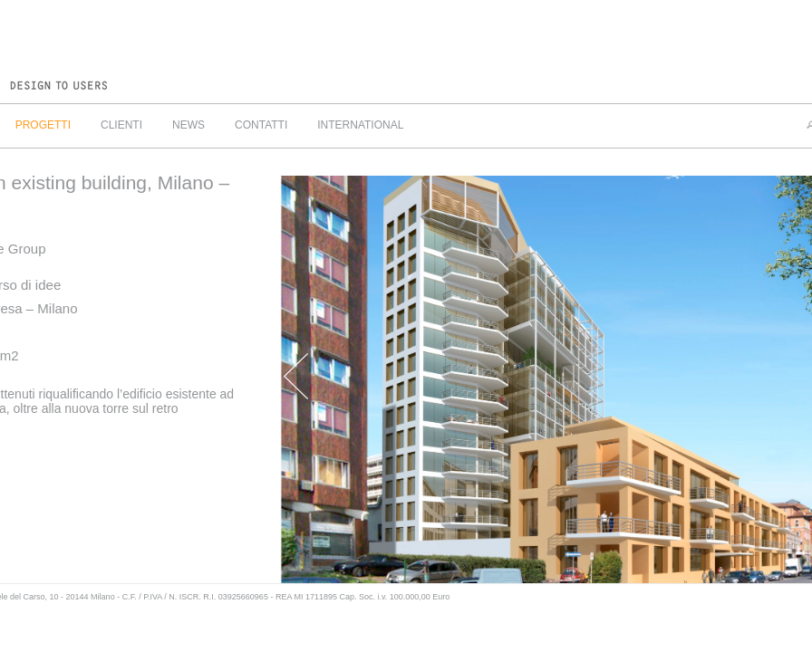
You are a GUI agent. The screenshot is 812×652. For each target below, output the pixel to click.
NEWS (188, 125)
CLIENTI (121, 125)
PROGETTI (43, 125)
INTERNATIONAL (360, 125)
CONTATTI (261, 125)
